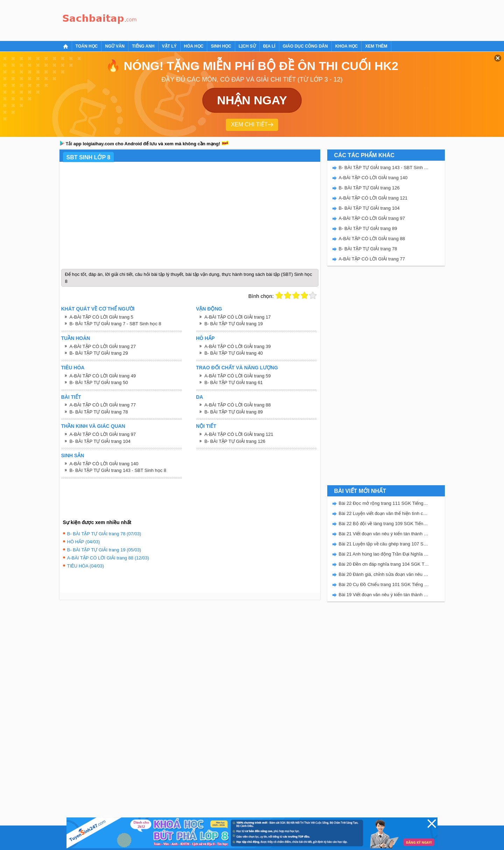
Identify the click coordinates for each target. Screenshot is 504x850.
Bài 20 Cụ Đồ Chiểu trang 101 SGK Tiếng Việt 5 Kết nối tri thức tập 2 (384, 584)
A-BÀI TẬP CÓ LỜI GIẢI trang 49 (103, 376)
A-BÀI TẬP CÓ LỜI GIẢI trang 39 (238, 346)
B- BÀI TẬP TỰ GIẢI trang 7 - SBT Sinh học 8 (115, 324)
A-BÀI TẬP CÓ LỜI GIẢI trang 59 (238, 376)
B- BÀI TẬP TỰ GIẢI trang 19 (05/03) (104, 550)
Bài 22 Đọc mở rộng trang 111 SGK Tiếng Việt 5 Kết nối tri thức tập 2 (384, 503)
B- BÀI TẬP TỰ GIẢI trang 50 (99, 382)
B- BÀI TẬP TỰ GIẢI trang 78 (99, 412)
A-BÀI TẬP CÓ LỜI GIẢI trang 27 (103, 346)
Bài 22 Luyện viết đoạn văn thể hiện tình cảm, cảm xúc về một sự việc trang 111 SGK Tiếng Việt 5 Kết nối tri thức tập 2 (384, 513)
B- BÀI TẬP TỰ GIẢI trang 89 (234, 412)
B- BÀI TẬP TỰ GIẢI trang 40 (234, 353)
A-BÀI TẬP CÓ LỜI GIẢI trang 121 (239, 434)
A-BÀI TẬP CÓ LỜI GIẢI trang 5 (101, 317)
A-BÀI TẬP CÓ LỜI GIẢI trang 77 (103, 405)
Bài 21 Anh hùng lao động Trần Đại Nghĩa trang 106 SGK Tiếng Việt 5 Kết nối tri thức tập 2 (384, 554)
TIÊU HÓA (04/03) (86, 566)
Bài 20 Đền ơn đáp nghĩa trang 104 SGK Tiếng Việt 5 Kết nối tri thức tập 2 (384, 564)
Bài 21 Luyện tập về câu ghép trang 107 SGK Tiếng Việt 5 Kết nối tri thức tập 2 (384, 544)
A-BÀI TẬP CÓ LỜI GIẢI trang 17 (238, 317)
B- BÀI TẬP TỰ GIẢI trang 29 (99, 353)
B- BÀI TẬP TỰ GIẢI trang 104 (100, 441)
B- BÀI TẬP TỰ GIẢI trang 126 (235, 441)
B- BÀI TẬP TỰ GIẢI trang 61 (234, 382)
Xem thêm (376, 46)
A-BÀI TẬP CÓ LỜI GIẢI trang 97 (103, 434)
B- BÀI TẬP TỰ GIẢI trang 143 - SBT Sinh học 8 (118, 470)
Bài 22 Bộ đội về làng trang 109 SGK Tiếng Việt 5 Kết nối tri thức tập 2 (384, 524)
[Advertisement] (267, 19)
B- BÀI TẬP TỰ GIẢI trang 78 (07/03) (104, 534)
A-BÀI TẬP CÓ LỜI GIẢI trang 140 (104, 464)
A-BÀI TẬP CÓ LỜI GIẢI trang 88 (238, 405)
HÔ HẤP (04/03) (84, 542)
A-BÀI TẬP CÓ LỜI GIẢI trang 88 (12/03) (108, 558)
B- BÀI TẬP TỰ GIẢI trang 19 (234, 324)
